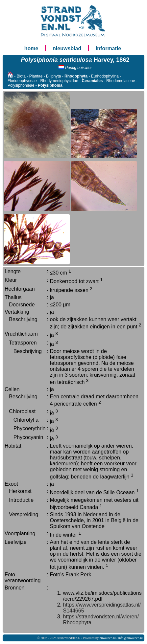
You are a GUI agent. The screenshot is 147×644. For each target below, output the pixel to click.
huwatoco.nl (108, 638)
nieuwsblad (67, 48)
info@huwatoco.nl (131, 638)
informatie (108, 48)
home (31, 48)
